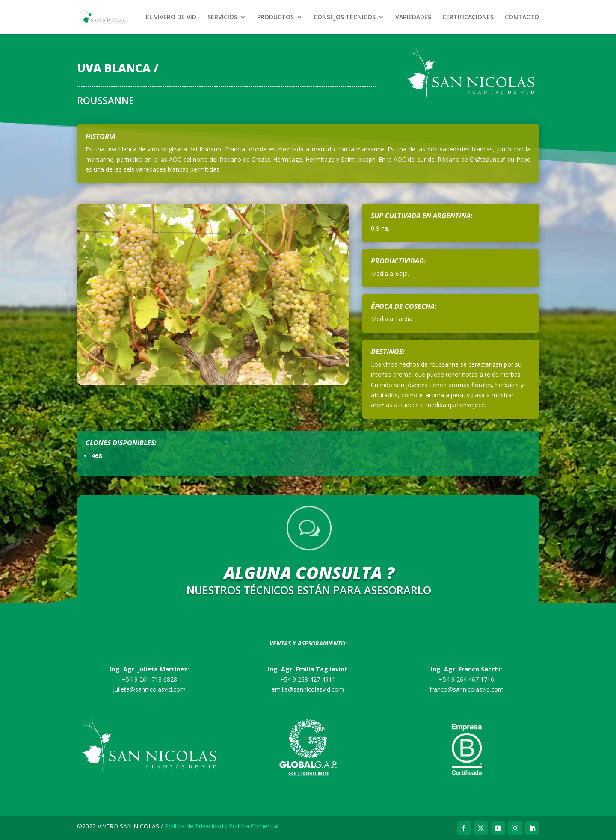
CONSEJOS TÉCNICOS (345, 18)
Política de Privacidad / (197, 826)
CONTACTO (522, 18)
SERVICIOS (222, 18)
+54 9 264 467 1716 (466, 679)
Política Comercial (254, 826)
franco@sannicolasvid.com (466, 689)
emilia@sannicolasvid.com (308, 689)
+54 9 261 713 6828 (150, 679)
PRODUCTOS (275, 18)
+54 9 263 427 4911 (308, 679)
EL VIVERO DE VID (171, 18)
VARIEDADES (413, 18)
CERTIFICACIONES (468, 18)
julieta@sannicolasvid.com (149, 689)
